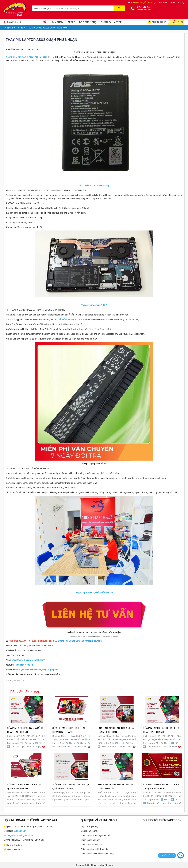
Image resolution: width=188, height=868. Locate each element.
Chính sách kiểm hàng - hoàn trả (95, 836)
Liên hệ (181, 3)
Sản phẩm (57, 22)
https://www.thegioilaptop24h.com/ (28, 660)
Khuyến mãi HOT (15, 22)
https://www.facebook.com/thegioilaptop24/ (37, 670)
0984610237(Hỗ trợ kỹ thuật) (144, 3)
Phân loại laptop (111, 22)
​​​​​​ (26, 57)
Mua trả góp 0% (159, 22)
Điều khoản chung (89, 831)
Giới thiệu (163, 3)
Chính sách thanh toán (91, 845)
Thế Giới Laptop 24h (24, 665)
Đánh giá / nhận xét (16, 681)
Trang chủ (8, 28)
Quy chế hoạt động (89, 826)
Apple (71, 22)
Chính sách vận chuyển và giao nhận (97, 854)
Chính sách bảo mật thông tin (94, 849)
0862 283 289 (20, 831)
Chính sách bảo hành (90, 840)
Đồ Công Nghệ (88, 22)
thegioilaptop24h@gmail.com (20, 835)
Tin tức (172, 3)
